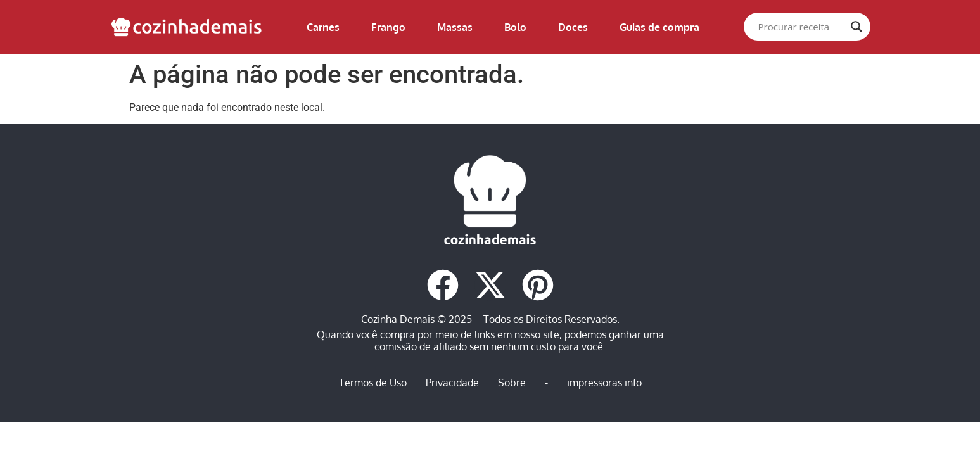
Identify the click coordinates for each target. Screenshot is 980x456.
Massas (455, 27)
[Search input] (801, 27)
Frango (388, 27)
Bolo (515, 27)
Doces (573, 27)
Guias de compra (659, 27)
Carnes (323, 27)
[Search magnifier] (856, 27)
